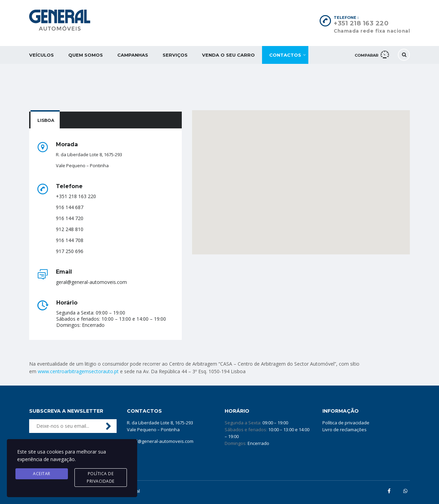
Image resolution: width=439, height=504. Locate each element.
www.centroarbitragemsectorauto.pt (78, 371)
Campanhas (133, 55)
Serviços (175, 55)
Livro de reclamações (345, 429)
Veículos (41, 55)
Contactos (285, 55)
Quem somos (86, 55)
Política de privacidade (346, 423)
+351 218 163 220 (361, 23)
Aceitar (42, 474)
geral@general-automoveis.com (160, 441)
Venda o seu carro (228, 55)
